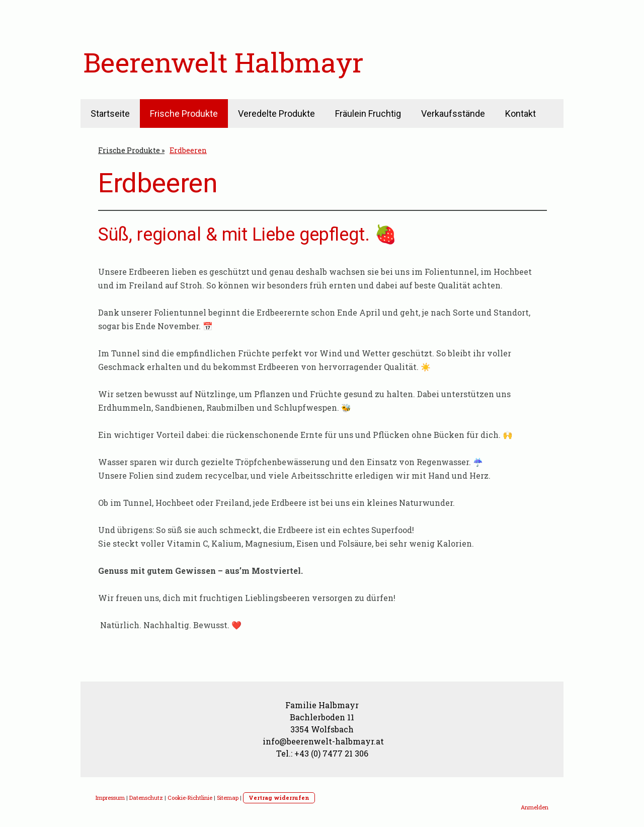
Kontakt (520, 114)
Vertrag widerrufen (279, 798)
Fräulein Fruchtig (368, 114)
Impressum (110, 798)
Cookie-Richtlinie (190, 798)
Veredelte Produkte (276, 114)
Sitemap (228, 798)
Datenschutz (146, 798)
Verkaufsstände (453, 114)
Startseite (110, 114)
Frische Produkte (184, 114)
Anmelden (535, 807)
